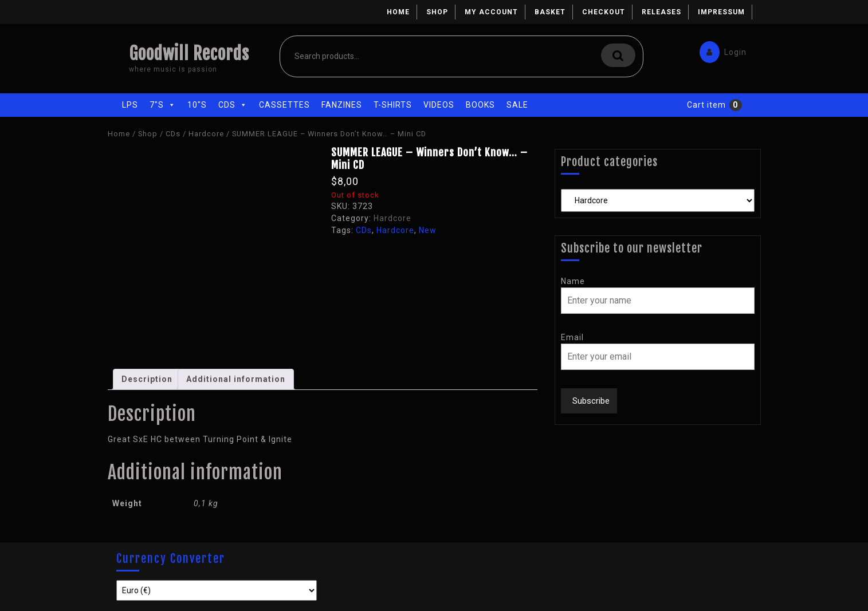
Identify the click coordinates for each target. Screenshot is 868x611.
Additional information (236, 379)
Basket (550, 12)
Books (480, 105)
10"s (197, 105)
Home (398, 12)
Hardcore (206, 134)
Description (147, 379)
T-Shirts (393, 105)
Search (618, 55)
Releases (661, 12)
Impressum (721, 12)
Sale (517, 105)
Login (720, 50)
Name (573, 281)
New (428, 230)
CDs (233, 105)
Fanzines (342, 105)
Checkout (604, 12)
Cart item (706, 105)
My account (491, 12)
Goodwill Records (189, 54)
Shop (437, 12)
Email (572, 337)
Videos (439, 105)
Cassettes (284, 105)
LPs (130, 105)
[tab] (147, 379)
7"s (163, 105)
